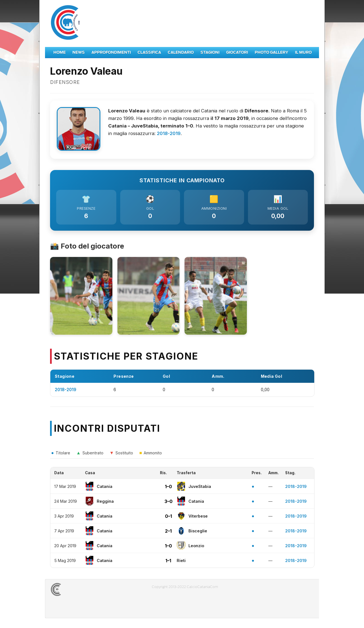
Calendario (181, 52)
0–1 (168, 517)
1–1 (168, 562)
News (79, 52)
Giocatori (237, 52)
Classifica (149, 52)
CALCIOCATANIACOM (76, 591)
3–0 (168, 502)
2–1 (168, 532)
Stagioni (210, 52)
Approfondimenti (111, 52)
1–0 (168, 488)
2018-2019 (169, 133)
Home (60, 52)
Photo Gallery (271, 52)
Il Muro (303, 52)
